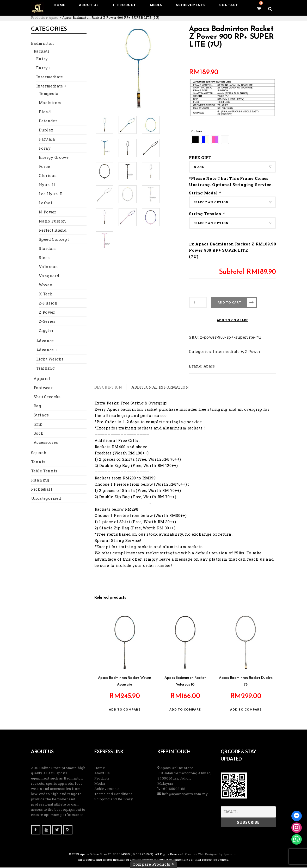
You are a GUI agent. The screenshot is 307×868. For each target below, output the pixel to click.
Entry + (44, 68)
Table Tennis (44, 472)
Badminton (43, 44)
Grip (38, 425)
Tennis (38, 462)
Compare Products (153, 864)
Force (44, 167)
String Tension (207, 214)
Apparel (42, 379)
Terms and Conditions (113, 794)
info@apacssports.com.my (184, 794)
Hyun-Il (47, 185)
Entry (42, 59)
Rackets (42, 52)
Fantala (47, 140)
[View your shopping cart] (259, 9)
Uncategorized (46, 499)
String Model (205, 193)
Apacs (209, 366)
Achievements (107, 789)
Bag (37, 407)
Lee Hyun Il (51, 194)
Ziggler (46, 331)
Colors (197, 131)
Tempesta (49, 94)
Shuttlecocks (47, 397)
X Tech (46, 295)
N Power (48, 213)
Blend (45, 112)
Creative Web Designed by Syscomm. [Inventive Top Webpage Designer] (211, 855)
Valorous (48, 267)
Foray (45, 149)
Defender (48, 122)
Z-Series (47, 322)
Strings (41, 416)
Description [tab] (108, 387)
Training (45, 369)
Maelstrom (50, 103)
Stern (44, 258)
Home (100, 768)
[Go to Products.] (38, 17)
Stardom (47, 249)
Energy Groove (54, 158)
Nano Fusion (52, 222)
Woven (46, 286)
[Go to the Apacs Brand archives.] (54, 17)
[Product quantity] (198, 302)
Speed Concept (54, 240)
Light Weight (50, 360)
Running (40, 481)
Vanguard (49, 276)
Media (100, 784)
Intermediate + (51, 87)
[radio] (195, 140)
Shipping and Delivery (114, 800)
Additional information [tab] (160, 387)
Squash (39, 453)
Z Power (47, 313)
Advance (45, 341)
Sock (39, 434)
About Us (102, 774)
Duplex (46, 131)
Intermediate (50, 78)
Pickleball (42, 490)
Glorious (48, 176)
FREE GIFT (200, 157)
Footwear (43, 388)
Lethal (45, 204)
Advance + (47, 351)
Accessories (46, 443)
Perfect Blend (53, 231)
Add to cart (229, 302)
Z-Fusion (48, 304)
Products (102, 779)
